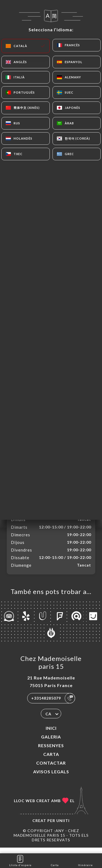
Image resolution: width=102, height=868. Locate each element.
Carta (51, 760)
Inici (51, 734)
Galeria (51, 742)
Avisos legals (51, 777)
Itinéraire (85, 860)
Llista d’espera (20, 860)
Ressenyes (51, 751)
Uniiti (63, 826)
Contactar (51, 769)
